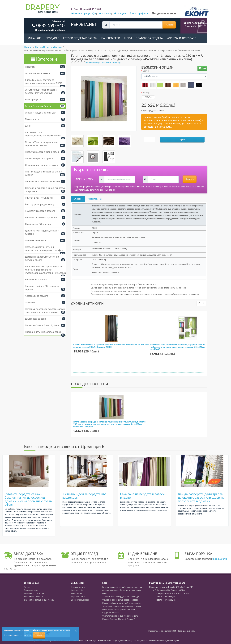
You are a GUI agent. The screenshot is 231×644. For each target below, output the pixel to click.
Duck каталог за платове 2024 (162, 631)
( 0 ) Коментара (93, 63)
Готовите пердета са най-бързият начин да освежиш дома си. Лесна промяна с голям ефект (28, 499)
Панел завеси (111, 38)
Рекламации (77, 594)
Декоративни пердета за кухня (41, 165)
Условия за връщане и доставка (39, 600)
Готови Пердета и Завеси (80, 38)
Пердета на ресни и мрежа (39, 159)
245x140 (148, 97)
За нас (27, 587)
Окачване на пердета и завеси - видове (143, 496)
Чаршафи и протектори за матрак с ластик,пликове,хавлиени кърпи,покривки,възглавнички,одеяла (45, 270)
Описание (78, 199)
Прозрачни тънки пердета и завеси (44, 332)
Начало (35, 38)
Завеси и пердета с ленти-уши (41, 113)
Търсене (169, 25)
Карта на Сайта (78, 597)
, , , (168, 590)
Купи (182, 139)
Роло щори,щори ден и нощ (39, 204)
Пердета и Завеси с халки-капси (42, 152)
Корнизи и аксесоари (181, 38)
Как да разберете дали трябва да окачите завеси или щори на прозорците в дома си (201, 497)
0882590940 (220, 559)
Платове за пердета (149, 38)
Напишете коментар (111, 63)
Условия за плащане (34, 597)
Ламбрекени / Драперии (38, 224)
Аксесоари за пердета (37, 296)
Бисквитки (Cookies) (80, 600)
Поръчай (190, 179)
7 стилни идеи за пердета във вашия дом (84, 496)
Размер (146, 93)
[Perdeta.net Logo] (42, 9)
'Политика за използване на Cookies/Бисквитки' (26, 630)
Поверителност (31, 590)
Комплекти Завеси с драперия (41, 217)
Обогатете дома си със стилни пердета (120, 616)
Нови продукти (33, 100)
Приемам (39, 635)
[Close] (76, 631)
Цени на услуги (78, 587)
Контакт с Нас (78, 590)
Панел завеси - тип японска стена (43, 181)
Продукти (52, 38)
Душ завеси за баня (35, 319)
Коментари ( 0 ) (95, 199)
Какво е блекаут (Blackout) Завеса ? (119, 619)
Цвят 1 (146, 71)
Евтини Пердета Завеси (37, 73)
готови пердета (112, 641)
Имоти (192, 631)
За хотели (30, 302)
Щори (128, 38)
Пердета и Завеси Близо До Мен (42, 325)
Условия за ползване (34, 594)
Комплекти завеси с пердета (40, 211)
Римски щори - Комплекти (39, 198)
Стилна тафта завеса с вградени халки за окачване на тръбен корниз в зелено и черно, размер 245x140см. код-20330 (111, 346)
